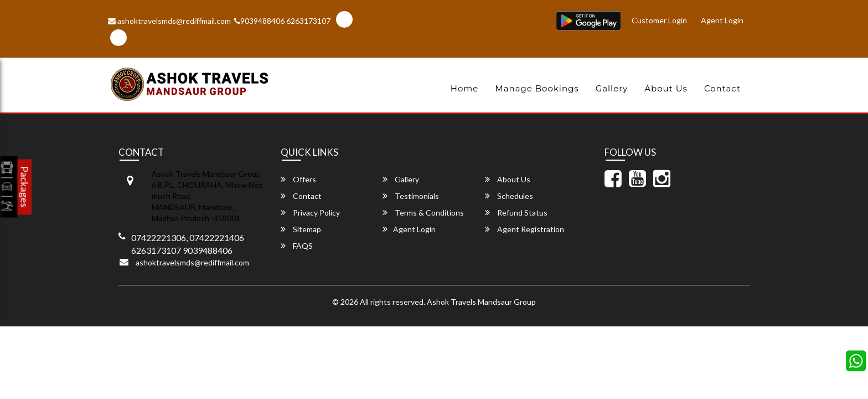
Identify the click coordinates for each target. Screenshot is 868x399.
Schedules (509, 196)
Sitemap (301, 229)
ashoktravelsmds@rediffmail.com (169, 21)
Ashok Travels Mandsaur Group (481, 302)
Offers (298, 179)
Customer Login (662, 19)
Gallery (612, 88)
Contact (722, 88)
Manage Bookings (537, 88)
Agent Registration (525, 229)
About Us (666, 88)
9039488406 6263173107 (282, 21)
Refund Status (516, 213)
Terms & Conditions (423, 213)
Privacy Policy (310, 213)
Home (465, 88)
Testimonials (411, 196)
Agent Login (723, 19)
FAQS (297, 246)
